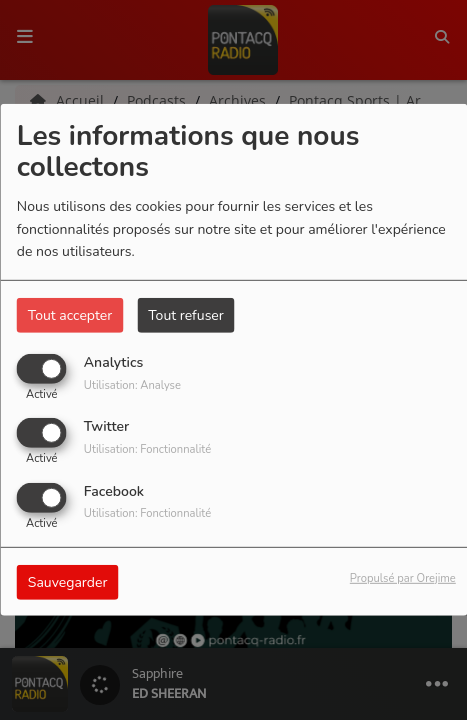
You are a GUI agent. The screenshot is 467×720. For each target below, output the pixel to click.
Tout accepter (70, 315)
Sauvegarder (68, 581)
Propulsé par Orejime (403, 577)
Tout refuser (186, 315)
